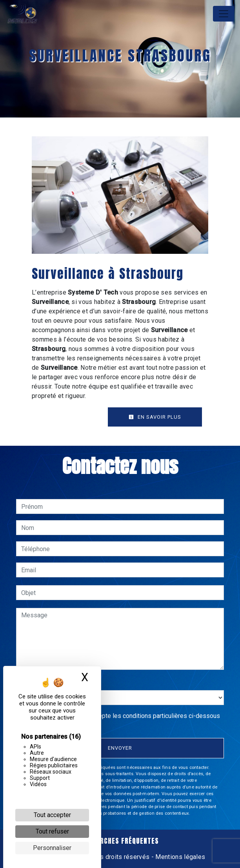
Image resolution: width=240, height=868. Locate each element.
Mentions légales (179, 857)
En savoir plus (155, 417)
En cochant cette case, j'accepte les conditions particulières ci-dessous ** (122, 721)
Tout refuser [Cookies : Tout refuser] (52, 831)
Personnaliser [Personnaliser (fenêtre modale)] (52, 848)
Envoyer (120, 748)
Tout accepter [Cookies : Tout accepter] (52, 815)
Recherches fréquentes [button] (120, 841)
